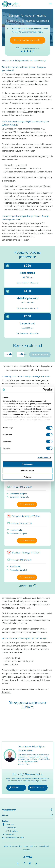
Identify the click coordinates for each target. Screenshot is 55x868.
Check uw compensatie (27, 40)
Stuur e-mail (37, 787)
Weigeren (27, 477)
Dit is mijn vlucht (27, 504)
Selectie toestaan (28, 470)
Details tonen (43, 457)
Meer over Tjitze (24, 764)
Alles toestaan (27, 464)
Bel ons (14, 787)
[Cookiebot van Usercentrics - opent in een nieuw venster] (43, 390)
